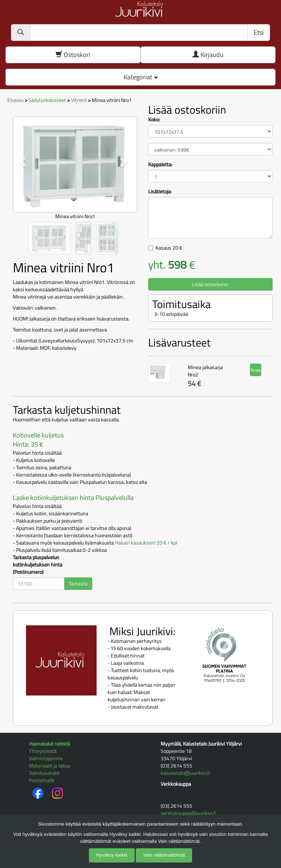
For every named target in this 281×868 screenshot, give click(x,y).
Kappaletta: (160, 164)
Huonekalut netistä (49, 744)
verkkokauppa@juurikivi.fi (188, 813)
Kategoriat (141, 77)
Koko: (154, 120)
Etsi (259, 32)
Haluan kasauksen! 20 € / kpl (146, 543)
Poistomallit (42, 780)
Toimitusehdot (44, 773)
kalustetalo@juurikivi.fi (185, 773)
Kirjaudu (208, 55)
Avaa (256, 370)
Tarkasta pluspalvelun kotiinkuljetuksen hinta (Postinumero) (38, 565)
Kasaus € (169, 248)
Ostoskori (73, 55)
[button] (22, 162)
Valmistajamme (46, 758)
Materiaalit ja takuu (50, 765)
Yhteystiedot (43, 751)
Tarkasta (78, 583)
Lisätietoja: (160, 192)
